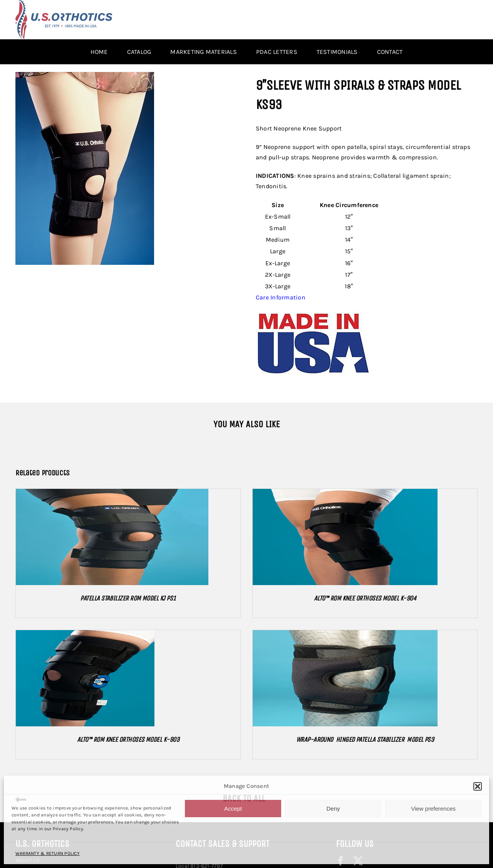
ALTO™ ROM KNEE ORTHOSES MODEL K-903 (128, 739)
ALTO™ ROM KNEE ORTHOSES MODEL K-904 (365, 598)
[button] (478, 786)
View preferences (433, 809)
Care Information (281, 297)
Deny (333, 809)
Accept (233, 809)
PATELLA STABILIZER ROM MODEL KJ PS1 (128, 598)
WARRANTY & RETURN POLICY (48, 853)
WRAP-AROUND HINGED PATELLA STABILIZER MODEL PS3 (365, 739)
